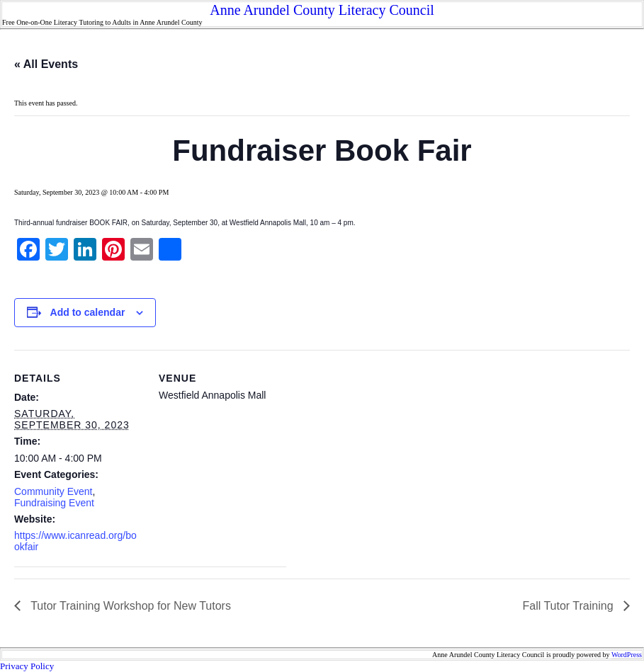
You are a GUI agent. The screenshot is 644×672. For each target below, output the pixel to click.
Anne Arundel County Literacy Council (322, 10)
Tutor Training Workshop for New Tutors (129, 606)
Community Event (53, 491)
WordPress (627, 655)
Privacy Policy (27, 666)
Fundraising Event (54, 503)
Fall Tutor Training (570, 606)
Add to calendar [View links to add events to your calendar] (88, 312)
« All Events (46, 64)
